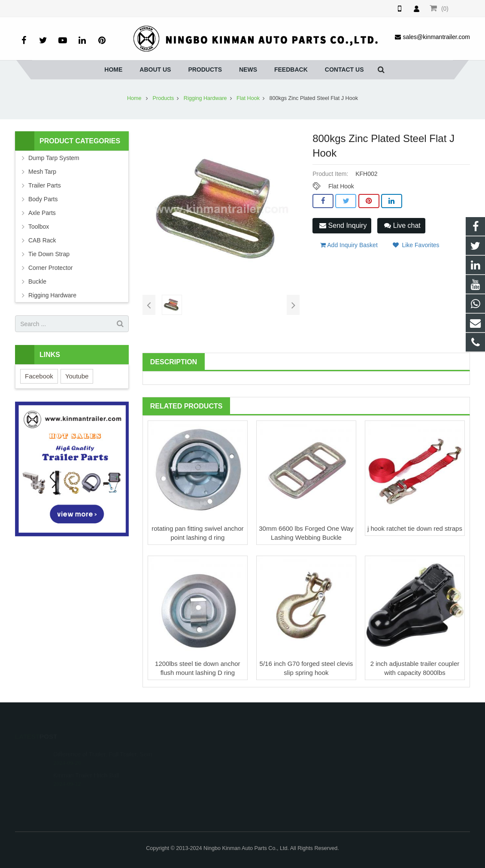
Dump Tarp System (54, 158)
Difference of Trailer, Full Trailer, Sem (103, 742)
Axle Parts (42, 213)
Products (164, 98)
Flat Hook (248, 98)
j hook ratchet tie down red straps (415, 528)
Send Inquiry (343, 225)
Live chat (402, 225)
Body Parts (43, 199)
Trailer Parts (45, 185)
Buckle (37, 281)
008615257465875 (202, 752)
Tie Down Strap (49, 254)
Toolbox (39, 227)
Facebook (39, 376)
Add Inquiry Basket (349, 245)
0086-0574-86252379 (204, 764)
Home (134, 98)
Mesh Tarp (42, 172)
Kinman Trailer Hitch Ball (86, 763)
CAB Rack (42, 240)
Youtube (77, 376)
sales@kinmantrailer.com (210, 777)
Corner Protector (50, 268)
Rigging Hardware (205, 98)
